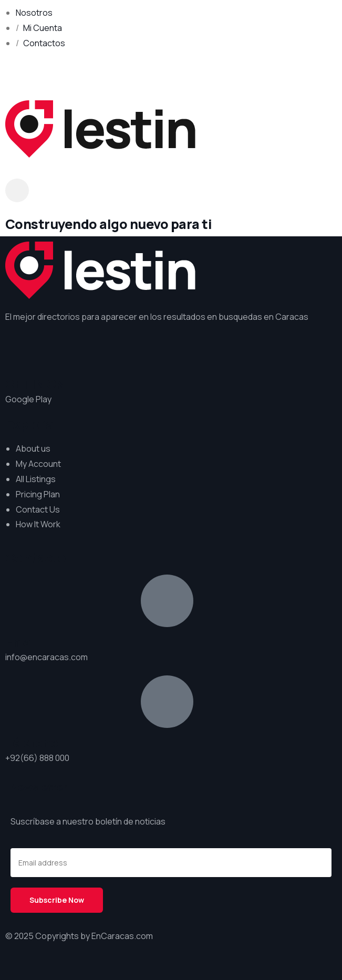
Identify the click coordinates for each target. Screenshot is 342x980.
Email (22, 642)
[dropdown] (17, 190)
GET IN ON (35, 384)
